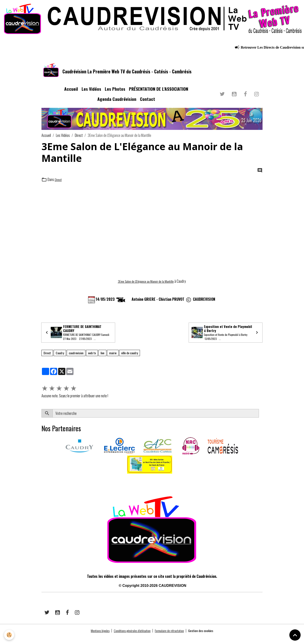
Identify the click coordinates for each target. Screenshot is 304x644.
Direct (79, 140)
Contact (147, 104)
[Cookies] (10, 635)
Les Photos (115, 94)
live (102, 360)
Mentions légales (93, 638)
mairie (113, 360)
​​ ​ (42, 487)
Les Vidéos (91, 94)
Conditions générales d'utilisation (130, 638)
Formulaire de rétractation (173, 638)
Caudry (60, 360)
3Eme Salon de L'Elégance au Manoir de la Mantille (146, 286)
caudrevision (76, 360)
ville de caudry (130, 360)
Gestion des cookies (208, 638)
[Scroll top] (295, 635)
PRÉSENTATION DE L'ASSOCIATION (159, 94)
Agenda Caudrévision (117, 104)
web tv (92, 360)
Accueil (71, 94)
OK (261, 420)
